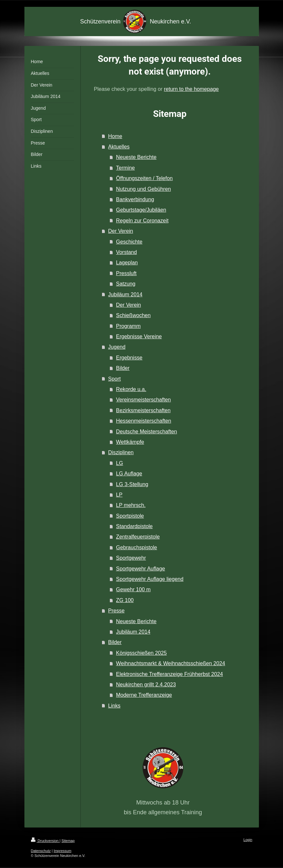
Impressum (63, 851)
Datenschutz (41, 851)
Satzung (126, 284)
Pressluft (126, 273)
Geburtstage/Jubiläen (141, 210)
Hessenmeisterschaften (143, 421)
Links (114, 706)
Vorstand (126, 252)
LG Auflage (129, 473)
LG (120, 463)
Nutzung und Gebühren (143, 189)
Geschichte (129, 242)
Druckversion (45, 841)
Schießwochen (133, 315)
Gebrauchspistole (136, 547)
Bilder (123, 368)
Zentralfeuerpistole (138, 537)
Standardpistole (134, 526)
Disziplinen (121, 452)
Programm (128, 326)
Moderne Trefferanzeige (144, 695)
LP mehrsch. (131, 505)
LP (119, 495)
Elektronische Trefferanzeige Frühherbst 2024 (169, 674)
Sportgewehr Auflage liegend (150, 579)
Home (115, 136)
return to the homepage (191, 89)
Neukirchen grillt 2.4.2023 (146, 684)
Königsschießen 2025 (141, 653)
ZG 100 (125, 600)
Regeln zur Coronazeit (142, 220)
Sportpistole (130, 516)
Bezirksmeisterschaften (143, 410)
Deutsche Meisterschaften (146, 431)
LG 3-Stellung (132, 484)
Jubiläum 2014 (125, 294)
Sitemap (68, 841)
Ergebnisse (129, 357)
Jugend (117, 347)
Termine (125, 168)
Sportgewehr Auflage (140, 568)
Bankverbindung (135, 199)
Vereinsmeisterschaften (143, 399)
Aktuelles (119, 147)
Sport (114, 379)
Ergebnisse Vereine (139, 336)
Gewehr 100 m (133, 589)
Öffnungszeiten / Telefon (144, 178)
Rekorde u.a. (131, 389)
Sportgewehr (131, 558)
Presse (116, 610)
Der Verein (120, 231)
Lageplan (127, 262)
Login (248, 840)
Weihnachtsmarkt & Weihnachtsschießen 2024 (170, 663)
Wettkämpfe (130, 442)
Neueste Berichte (136, 157)
